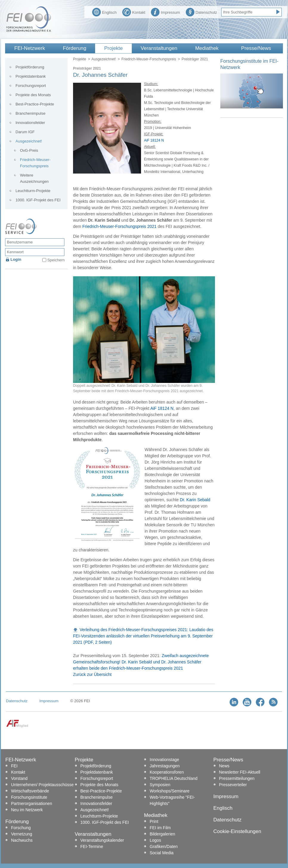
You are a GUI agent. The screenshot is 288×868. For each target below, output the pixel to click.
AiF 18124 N (154, 140)
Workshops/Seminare (170, 791)
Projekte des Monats (33, 95)
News (224, 766)
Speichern (56, 260)
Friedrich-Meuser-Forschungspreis (149, 59)
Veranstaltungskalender (102, 840)
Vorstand (19, 778)
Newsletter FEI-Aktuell (240, 772)
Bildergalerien (162, 834)
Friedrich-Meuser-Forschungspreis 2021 (119, 226)
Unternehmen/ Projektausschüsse (42, 785)
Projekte (113, 48)
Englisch (104, 12)
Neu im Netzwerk (27, 810)
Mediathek (207, 48)
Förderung (75, 48)
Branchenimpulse (30, 113)
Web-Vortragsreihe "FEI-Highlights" (172, 800)
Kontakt (134, 12)
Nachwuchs (22, 840)
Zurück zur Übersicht (92, 674)
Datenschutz (201, 12)
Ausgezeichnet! (104, 59)
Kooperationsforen (167, 772)
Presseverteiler (233, 785)
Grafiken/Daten (164, 846)
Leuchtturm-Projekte (33, 191)
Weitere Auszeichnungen (34, 178)
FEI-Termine (92, 846)
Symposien (160, 785)
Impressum (165, 12)
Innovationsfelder (30, 123)
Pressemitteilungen (237, 778)
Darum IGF (25, 132)
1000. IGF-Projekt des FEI (38, 200)
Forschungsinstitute (29, 797)
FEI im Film (160, 828)
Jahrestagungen (165, 766)
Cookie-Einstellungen (237, 831)
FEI (14, 766)
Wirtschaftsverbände (30, 791)
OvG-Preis (29, 150)
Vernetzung (22, 834)
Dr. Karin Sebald (195, 500)
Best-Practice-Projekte (35, 104)
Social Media (162, 853)
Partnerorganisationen (32, 803)
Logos (155, 840)
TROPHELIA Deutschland (174, 778)
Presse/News (256, 48)
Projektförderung (30, 67)
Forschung (21, 828)
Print (154, 821)
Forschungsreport (31, 86)
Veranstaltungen (159, 48)
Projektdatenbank (31, 76)
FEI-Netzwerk (30, 48)
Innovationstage (164, 760)
